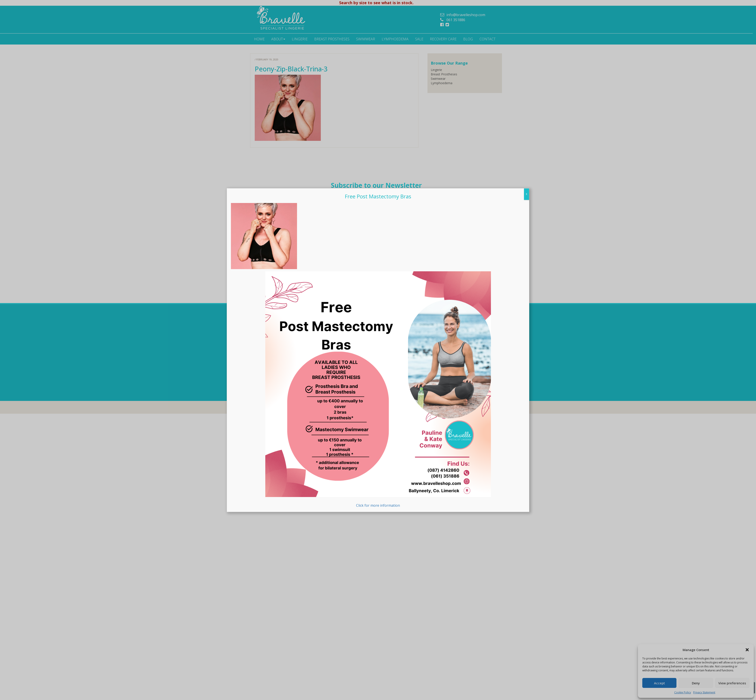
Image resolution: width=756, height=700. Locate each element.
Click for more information (378, 390)
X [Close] (527, 194)
